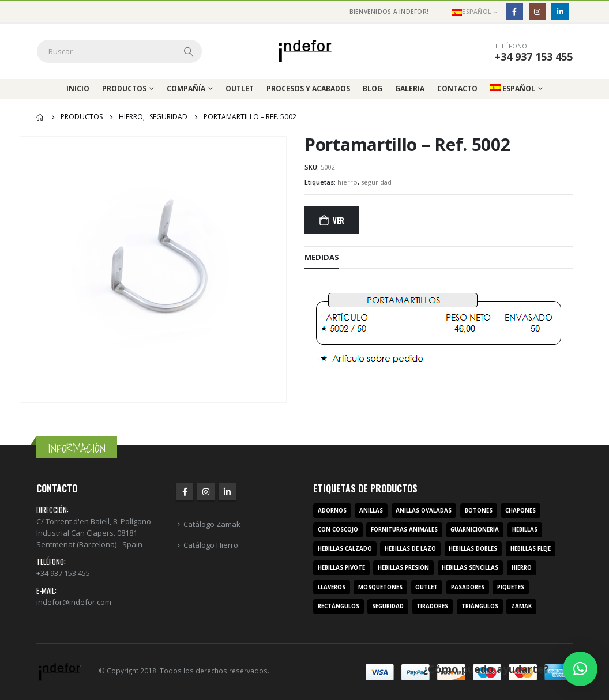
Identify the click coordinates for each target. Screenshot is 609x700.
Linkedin (227, 492)
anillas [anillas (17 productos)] (371, 511)
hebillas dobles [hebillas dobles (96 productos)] (473, 549)
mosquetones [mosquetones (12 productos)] (380, 587)
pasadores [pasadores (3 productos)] (468, 587)
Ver (339, 220)
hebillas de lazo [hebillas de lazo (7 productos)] (410, 549)
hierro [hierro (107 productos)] (522, 568)
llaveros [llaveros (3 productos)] (332, 587)
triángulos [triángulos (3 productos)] (480, 606)
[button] (580, 669)
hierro (347, 182)
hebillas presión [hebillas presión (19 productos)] (403, 568)
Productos (124, 89)
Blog (373, 89)
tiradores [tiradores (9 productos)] (432, 606)
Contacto (457, 89)
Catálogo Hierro (211, 545)
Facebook (185, 492)
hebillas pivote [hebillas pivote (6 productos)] (341, 568)
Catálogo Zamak (212, 524)
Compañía (186, 89)
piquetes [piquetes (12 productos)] (511, 587)
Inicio (78, 89)
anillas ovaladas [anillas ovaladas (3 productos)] (424, 511)
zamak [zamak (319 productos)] (521, 606)
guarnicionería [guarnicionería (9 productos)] (475, 530)
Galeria (410, 89)
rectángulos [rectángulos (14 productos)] (339, 606)
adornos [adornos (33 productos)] (332, 511)
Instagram (206, 492)
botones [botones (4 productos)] (479, 511)
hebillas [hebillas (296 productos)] (525, 530)
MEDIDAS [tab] (322, 257)
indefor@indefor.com (74, 602)
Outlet (240, 89)
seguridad (376, 182)
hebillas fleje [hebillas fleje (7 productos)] (531, 549)
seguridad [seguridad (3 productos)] (388, 606)
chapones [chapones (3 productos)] (520, 511)
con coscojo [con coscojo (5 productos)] (338, 530)
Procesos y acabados (308, 89)
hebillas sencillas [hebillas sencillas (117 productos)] (470, 568)
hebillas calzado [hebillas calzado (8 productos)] (345, 549)
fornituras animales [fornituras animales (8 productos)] (404, 530)
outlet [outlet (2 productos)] (426, 587)
